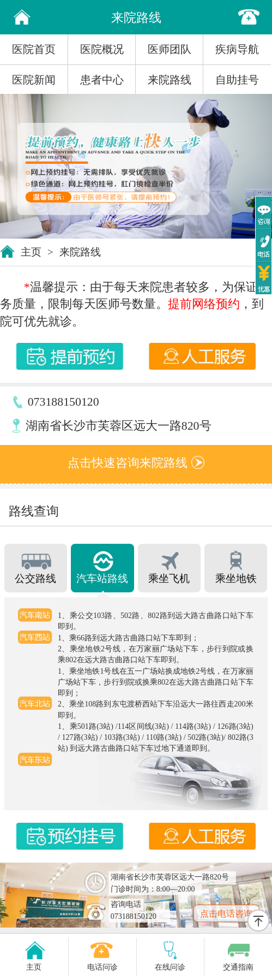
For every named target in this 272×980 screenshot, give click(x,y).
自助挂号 (237, 80)
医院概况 (102, 49)
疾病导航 (237, 49)
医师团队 (170, 49)
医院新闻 (34, 80)
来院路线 (170, 80)
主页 (31, 252)
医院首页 (34, 49)
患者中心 (102, 80)
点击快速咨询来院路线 (136, 463)
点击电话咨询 (226, 914)
